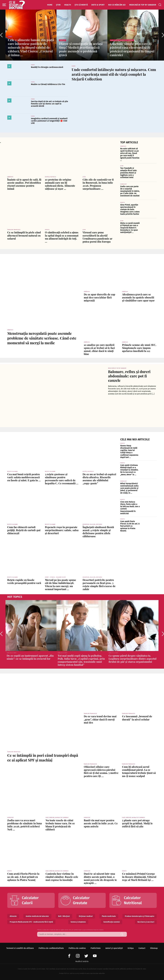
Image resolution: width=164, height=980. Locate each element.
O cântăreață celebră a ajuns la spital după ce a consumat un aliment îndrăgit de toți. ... (62, 237)
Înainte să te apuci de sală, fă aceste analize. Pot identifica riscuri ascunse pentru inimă (24, 184)
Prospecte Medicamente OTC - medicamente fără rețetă (31, 922)
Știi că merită (81, 5)
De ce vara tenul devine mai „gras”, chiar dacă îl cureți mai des (100, 719)
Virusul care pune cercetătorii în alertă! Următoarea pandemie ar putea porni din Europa (97, 237)
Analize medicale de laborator (37, 916)
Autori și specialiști (114, 948)
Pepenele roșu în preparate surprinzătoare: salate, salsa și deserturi (62, 530)
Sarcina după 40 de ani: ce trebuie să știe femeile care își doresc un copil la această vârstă (50, 104)
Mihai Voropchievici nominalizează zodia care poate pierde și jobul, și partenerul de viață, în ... (129, 488)
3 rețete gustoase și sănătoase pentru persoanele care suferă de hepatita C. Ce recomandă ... (62, 479)
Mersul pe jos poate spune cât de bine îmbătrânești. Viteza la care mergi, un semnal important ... (60, 584)
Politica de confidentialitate (51, 948)
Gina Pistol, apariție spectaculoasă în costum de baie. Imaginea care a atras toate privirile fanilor (130, 209)
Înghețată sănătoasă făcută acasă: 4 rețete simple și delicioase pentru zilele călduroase (98, 532)
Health (68, 5)
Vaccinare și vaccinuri (146, 922)
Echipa (131, 948)
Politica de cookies (77, 948)
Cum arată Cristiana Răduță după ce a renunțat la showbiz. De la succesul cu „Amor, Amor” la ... (129, 470)
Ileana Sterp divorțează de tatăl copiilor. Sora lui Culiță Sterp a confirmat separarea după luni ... (129, 451)
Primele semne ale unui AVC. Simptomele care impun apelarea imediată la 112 (139, 348)
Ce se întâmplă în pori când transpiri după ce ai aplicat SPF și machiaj (43, 758)
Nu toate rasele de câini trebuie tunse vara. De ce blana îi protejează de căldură (60, 825)
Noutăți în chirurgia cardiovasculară (47, 67)
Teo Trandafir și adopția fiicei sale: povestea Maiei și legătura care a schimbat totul (129, 173)
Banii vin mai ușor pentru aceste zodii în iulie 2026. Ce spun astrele (101, 823)
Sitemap (154, 948)
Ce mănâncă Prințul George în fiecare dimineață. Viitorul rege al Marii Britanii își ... (139, 877)
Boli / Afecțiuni (64, 916)
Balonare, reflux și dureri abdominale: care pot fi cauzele (129, 376)
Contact (142, 948)
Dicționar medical (86, 916)
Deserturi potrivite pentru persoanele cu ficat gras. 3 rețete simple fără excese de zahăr (99, 584)
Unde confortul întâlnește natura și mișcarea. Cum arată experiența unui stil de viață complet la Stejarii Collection (114, 74)
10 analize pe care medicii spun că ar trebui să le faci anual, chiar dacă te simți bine (99, 349)
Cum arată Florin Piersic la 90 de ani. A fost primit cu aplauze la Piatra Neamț (130, 526)
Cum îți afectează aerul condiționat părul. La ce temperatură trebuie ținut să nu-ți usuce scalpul (139, 771)
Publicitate (96, 948)
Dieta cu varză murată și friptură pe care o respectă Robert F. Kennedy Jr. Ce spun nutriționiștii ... (130, 228)
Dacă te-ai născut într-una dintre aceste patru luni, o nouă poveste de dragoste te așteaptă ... (100, 878)
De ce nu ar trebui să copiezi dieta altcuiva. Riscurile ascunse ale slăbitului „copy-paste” (99, 479)
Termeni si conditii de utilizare (20, 948)
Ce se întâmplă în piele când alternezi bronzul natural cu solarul (24, 235)
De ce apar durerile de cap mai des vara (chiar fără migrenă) (99, 297)
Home (50, 5)
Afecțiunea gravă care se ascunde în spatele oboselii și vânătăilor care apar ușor (138, 297)
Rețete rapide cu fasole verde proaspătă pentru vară (24, 581)
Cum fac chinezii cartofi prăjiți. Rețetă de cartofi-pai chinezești (24, 530)
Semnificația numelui (112, 922)
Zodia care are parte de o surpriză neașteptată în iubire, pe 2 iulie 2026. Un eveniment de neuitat (130, 191)
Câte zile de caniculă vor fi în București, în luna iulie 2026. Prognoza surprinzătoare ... (98, 184)
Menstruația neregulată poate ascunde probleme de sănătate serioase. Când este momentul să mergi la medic (42, 338)
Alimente (13, 916)
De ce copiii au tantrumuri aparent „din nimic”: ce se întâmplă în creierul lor (30, 657)
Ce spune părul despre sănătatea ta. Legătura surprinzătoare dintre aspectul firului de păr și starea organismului (133, 659)
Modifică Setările (82, 961)
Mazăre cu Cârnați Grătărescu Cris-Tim (48, 84)
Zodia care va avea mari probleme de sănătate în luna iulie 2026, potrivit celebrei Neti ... (25, 825)
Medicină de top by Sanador (143, 5)
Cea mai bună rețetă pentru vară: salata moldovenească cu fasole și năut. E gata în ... (24, 477)
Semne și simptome (78, 922)
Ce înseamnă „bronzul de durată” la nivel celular (137, 718)
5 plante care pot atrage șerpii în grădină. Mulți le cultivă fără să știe (137, 823)
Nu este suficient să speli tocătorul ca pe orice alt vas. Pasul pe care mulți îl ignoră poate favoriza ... (130, 154)
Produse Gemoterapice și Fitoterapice (140, 916)
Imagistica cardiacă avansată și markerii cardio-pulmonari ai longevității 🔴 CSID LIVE (49, 121)
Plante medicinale (109, 916)
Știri (58, 5)
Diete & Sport (98, 5)
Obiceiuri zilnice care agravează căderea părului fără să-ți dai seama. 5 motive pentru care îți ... (101, 771)
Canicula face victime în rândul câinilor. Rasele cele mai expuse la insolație (62, 877)
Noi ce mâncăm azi (117, 5)
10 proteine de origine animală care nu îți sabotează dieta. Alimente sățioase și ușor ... (60, 184)
